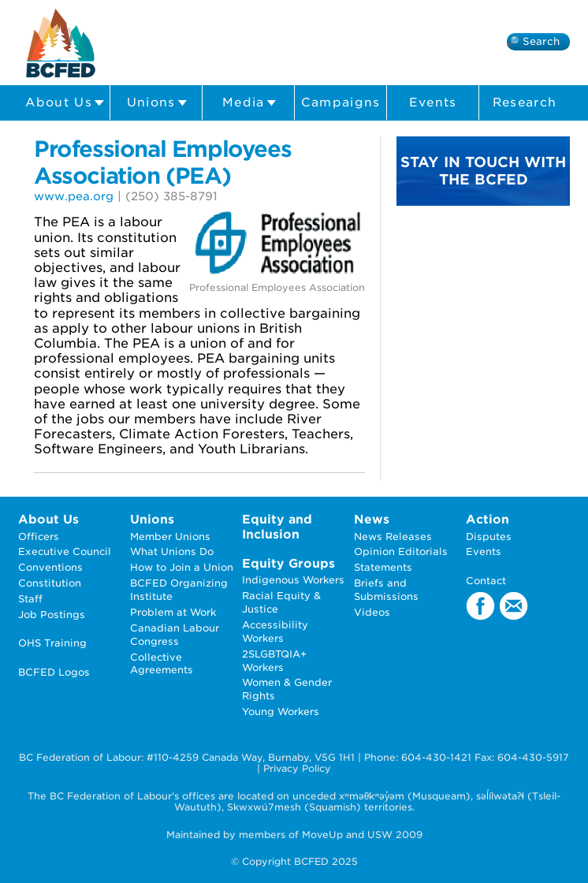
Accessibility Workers (275, 632)
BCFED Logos (54, 672)
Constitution (50, 583)
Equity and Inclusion (277, 526)
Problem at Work (173, 612)
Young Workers (281, 712)
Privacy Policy (297, 768)
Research (525, 102)
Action (488, 519)
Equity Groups (288, 563)
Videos (372, 612)
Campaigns (341, 102)
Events (433, 102)
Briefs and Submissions (386, 590)
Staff (30, 599)
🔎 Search (533, 41)
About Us (65, 103)
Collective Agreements (162, 664)
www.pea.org (74, 196)
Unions (157, 103)
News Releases (393, 537)
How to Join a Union (182, 567)
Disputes (489, 537)
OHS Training (52, 643)
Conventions (50, 567)
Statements (383, 567)
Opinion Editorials (401, 551)
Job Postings (52, 615)
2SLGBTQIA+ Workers (274, 661)
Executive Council (65, 551)
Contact (486, 581)
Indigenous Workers (293, 580)
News (372, 519)
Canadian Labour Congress (175, 635)
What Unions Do (172, 551)
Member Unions (170, 537)
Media (249, 103)
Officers (39, 537)
